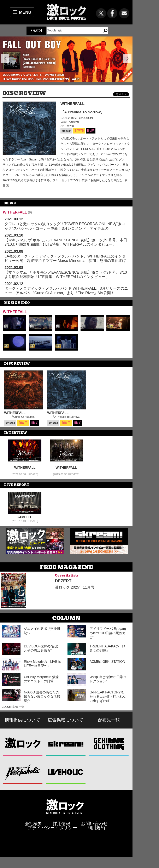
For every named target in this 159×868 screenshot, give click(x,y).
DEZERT (63, 581)
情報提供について (23, 720)
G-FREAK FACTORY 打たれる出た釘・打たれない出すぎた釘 (108, 697)
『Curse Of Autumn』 (24, 417)
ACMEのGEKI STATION (107, 662)
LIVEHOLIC (66, 772)
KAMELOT (25, 517)
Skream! (66, 744)
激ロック (23, 744)
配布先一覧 (109, 720)
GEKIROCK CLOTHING (109, 744)
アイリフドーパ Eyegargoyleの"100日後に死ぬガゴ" (108, 633)
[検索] (72, 30)
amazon (66, 131)
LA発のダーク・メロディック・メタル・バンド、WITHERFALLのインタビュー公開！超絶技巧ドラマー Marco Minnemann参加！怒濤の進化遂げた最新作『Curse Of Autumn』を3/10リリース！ (65, 261)
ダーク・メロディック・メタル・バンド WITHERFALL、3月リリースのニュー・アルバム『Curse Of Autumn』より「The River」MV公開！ (66, 291)
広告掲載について (66, 720)
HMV (91, 131)
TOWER (79, 131)
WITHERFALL (72, 104)
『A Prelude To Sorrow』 (82, 112)
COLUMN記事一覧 (13, 707)
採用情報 (61, 824)
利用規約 (96, 828)
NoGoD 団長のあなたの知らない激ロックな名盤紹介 (42, 697)
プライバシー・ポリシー (52, 828)
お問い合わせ (94, 824)
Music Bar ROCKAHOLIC (23, 772)
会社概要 (33, 824)
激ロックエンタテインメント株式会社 (65, 807)
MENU (25, 12)
